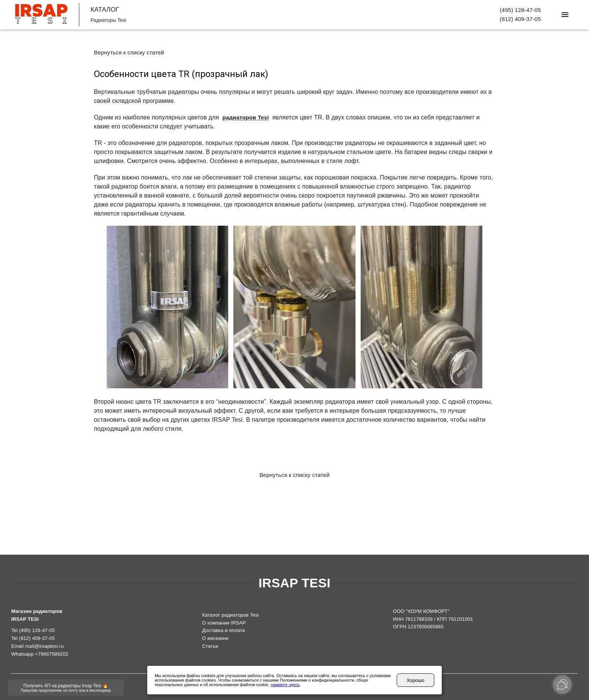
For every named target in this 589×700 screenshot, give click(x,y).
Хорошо (415, 680)
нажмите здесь (285, 685)
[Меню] (565, 15)
